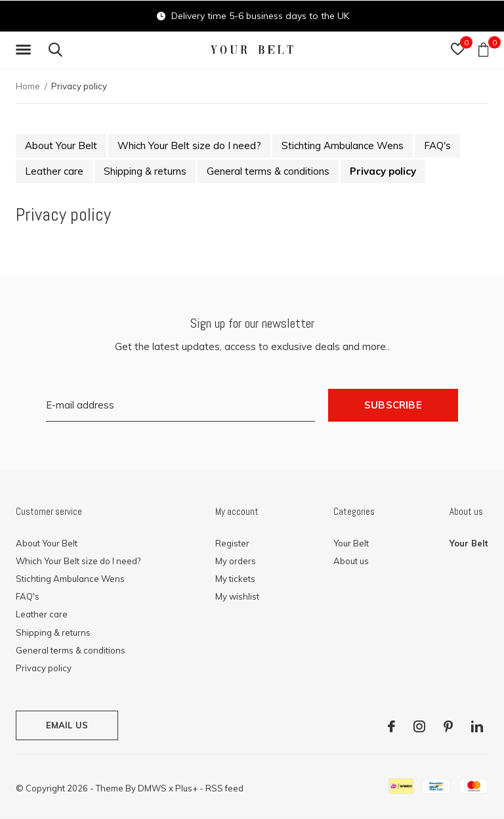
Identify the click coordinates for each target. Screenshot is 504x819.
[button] (26, 50)
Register (232, 543)
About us (351, 561)
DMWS (152, 788)
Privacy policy (383, 171)
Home (28, 86)
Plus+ (186, 788)
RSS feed (224, 788)
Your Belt (351, 543)
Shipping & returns (145, 171)
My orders (236, 561)
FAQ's (437, 145)
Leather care (54, 171)
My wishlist (237, 596)
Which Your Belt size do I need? (189, 145)
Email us (67, 725)
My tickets (235, 579)
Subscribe (393, 405)
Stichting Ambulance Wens (343, 145)
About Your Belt (61, 145)
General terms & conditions (268, 171)
